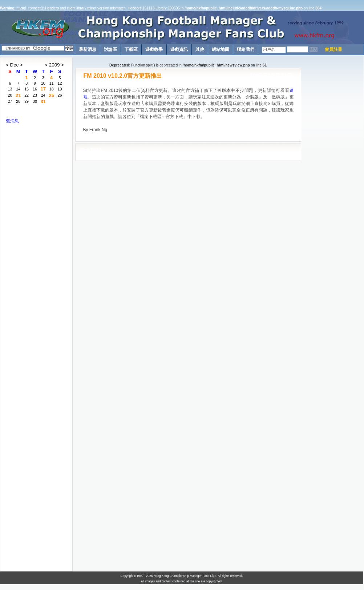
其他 (200, 49)
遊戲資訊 (179, 49)
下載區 (131, 49)
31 (43, 102)
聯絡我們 (246, 49)
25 (51, 95)
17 (43, 89)
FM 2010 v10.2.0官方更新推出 (123, 76)
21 (18, 95)
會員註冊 (333, 49)
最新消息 (88, 49)
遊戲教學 (154, 49)
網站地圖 (221, 49)
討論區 (110, 49)
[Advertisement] (332, 166)
